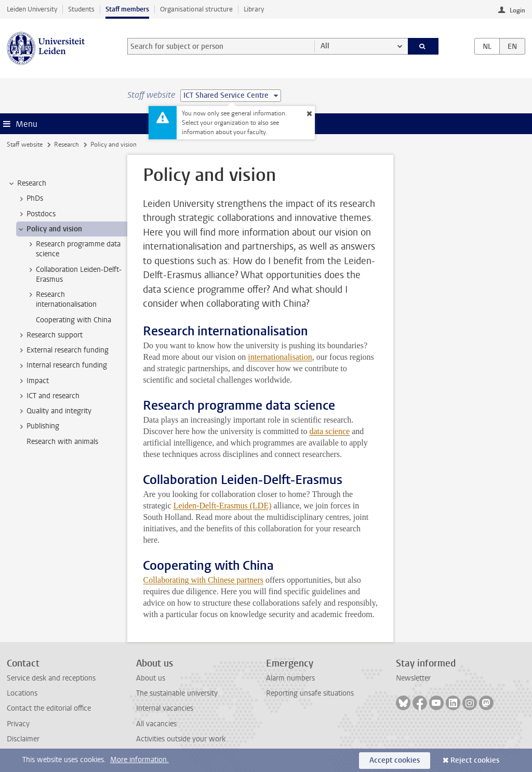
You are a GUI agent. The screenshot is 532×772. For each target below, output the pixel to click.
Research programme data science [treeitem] (73, 249)
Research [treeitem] (27, 184)
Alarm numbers (290, 678)
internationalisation (280, 357)
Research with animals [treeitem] (62, 442)
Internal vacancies (165, 708)
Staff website (25, 145)
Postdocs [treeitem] (36, 214)
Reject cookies (475, 760)
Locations (22, 693)
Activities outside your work (181, 739)
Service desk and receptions (51, 678)
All (325, 46)
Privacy (18, 724)
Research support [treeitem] (50, 335)
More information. (139, 760)
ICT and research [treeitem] (48, 396)
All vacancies (156, 724)
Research (66, 145)
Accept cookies (395, 760)
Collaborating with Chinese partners (203, 580)
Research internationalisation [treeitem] (61, 299)
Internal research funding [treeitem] (62, 365)
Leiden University (32, 9)
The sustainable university (177, 693)
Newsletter (413, 678)
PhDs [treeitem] (30, 199)
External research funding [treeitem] (63, 350)
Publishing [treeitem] (38, 426)
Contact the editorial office (49, 708)
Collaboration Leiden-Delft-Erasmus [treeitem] (74, 274)
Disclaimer (23, 739)
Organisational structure (196, 9)
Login (517, 10)
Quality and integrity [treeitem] (54, 411)
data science (329, 431)
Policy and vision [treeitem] (49, 229)
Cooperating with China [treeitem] (74, 320)
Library (254, 9)
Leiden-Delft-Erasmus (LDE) (223, 506)
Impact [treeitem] (33, 381)
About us (151, 678)
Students (81, 9)
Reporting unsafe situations (310, 693)
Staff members (127, 9)
